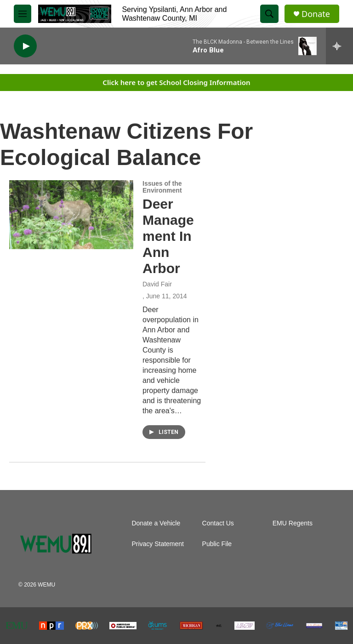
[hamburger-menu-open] (23, 14)
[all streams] (339, 46)
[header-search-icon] (269, 14)
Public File (217, 544)
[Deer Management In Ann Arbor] (71, 215)
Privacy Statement (158, 544)
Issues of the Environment (162, 187)
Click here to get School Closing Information (176, 82)
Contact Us (218, 523)
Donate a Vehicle (156, 523)
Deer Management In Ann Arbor (168, 236)
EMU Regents (293, 523)
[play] (25, 46)
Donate (316, 14)
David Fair (157, 284)
